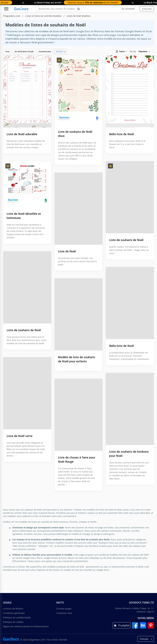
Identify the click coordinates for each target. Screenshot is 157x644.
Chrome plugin (64, 609)
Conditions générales (14, 613)
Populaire (143, 51)
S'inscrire (147, 9)
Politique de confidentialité (17, 618)
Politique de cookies (13, 622)
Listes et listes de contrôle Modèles (44, 16)
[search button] (79, 9)
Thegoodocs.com (12, 16)
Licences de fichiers (13, 609)
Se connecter (128, 9)
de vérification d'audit (24, 52)
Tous (7, 52)
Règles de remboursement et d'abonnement (26, 626)
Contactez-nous (64, 613)
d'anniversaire (45, 52)
